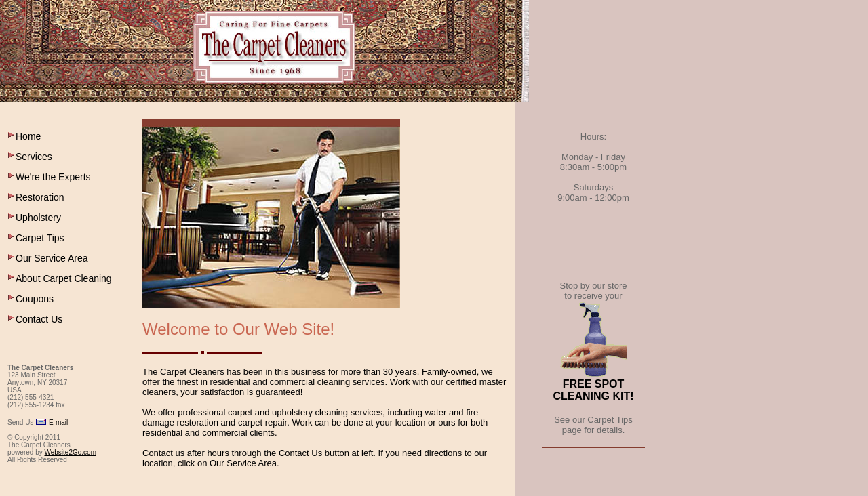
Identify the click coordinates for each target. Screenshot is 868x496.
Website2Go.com (70, 452)
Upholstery (38, 218)
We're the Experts (53, 177)
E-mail (58, 422)
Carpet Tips (40, 238)
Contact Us (39, 319)
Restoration (40, 197)
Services (34, 157)
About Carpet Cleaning (64, 278)
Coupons (35, 299)
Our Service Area (52, 258)
